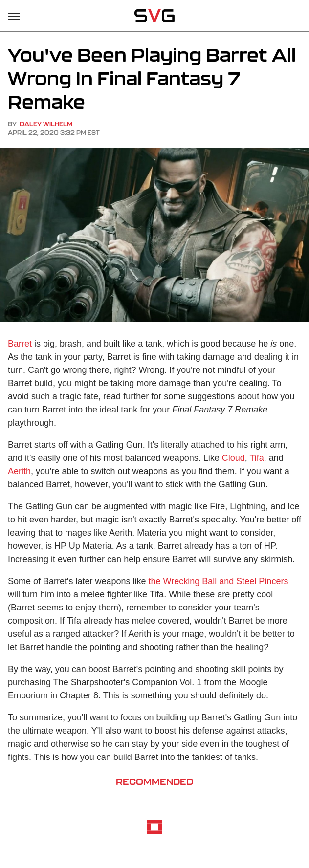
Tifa (256, 458)
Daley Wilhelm (46, 124)
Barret (20, 344)
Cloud (233, 458)
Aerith (19, 471)
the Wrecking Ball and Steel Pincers (219, 581)
